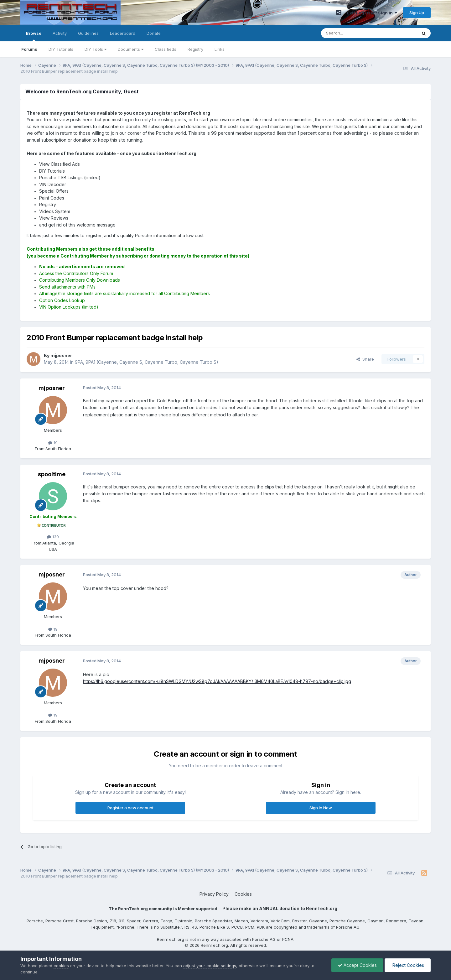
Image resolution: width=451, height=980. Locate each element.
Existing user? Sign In (372, 13)
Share (365, 359)
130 (53, 537)
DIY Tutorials (61, 49)
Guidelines (88, 33)
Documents (131, 49)
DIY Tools (96, 49)
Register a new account (130, 808)
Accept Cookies (357, 965)
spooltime (52, 474)
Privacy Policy (214, 894)
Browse (34, 36)
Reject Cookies (408, 965)
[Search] (353, 33)
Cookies (243, 894)
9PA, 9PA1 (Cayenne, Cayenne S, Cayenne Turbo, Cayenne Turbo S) (147, 362)
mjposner (52, 388)
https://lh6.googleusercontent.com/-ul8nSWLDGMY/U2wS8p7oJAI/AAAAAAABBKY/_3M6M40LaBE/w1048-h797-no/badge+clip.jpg (217, 681)
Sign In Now (321, 808)
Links (220, 49)
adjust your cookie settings (210, 966)
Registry (195, 49)
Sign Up (417, 13)
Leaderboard (123, 33)
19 (53, 443)
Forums (29, 49)
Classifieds (166, 49)
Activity (60, 33)
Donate (154, 33)
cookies (61, 966)
